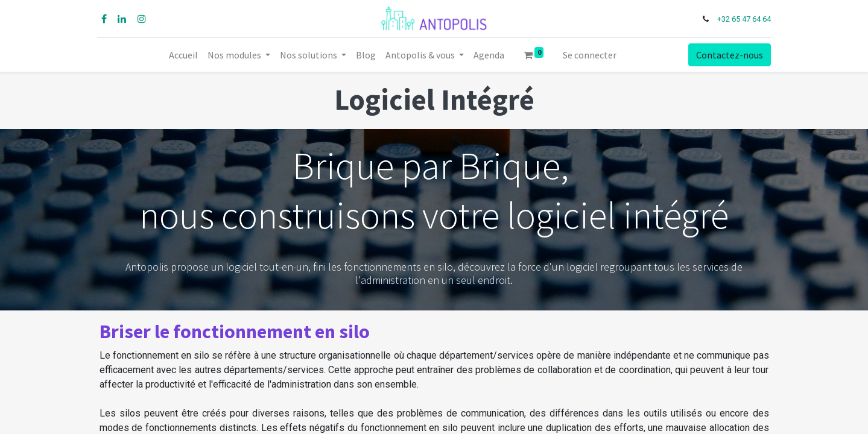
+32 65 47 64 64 (742, 19)
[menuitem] (183, 55)
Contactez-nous (727, 55)
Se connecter (590, 55)
